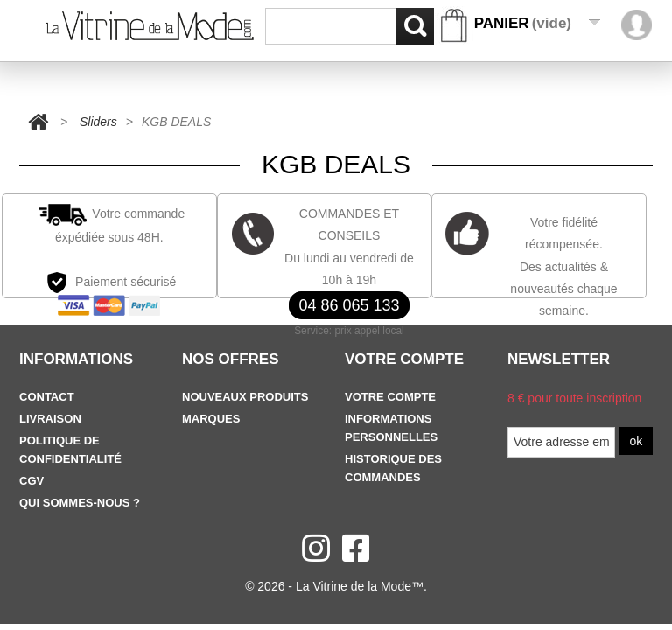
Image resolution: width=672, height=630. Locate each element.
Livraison (50, 419)
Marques (211, 419)
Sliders (98, 122)
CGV (31, 481)
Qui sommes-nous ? (80, 503)
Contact (47, 397)
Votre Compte (390, 397)
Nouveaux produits (245, 397)
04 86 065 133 (349, 305)
